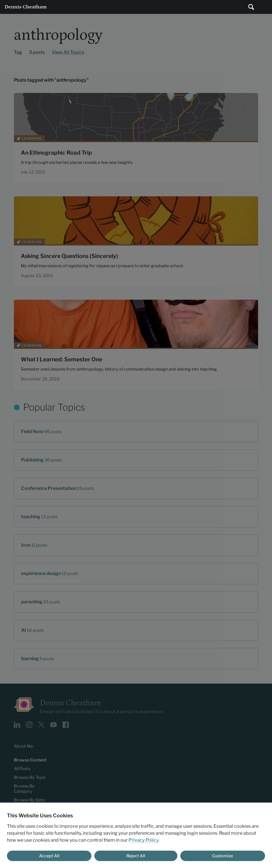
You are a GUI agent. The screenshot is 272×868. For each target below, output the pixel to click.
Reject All (136, 856)
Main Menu (265, 7)
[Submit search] (251, 7)
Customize (223, 856)
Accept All (49, 856)
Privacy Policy (143, 840)
